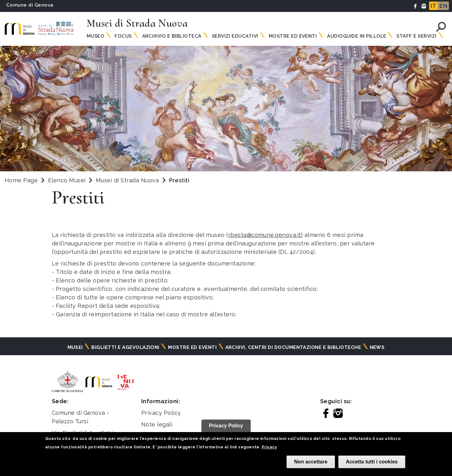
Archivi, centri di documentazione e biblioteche (293, 347)
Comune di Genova (30, 5)
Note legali (157, 424)
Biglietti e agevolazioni (125, 347)
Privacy (269, 447)
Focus (123, 36)
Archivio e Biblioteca (172, 36)
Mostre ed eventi (192, 347)
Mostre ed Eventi (293, 36)
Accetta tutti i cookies (372, 462)
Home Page (21, 180)
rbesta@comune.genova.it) (266, 235)
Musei (75, 347)
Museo (95, 36)
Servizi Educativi (235, 36)
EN (443, 6)
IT (433, 6)
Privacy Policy (161, 413)
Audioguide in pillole (357, 36)
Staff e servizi (416, 36)
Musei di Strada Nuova (128, 180)
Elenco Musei (67, 180)
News (377, 347)
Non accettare (311, 462)
